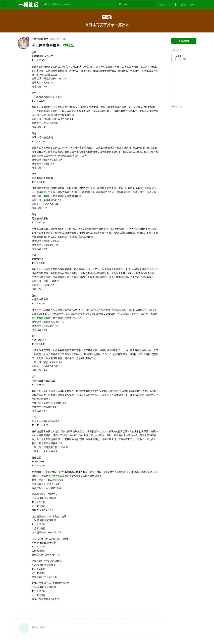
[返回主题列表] (4, 4)
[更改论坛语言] (165, 5)
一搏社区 (67, 45)
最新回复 (176, 106)
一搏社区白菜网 (42, 318)
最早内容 (176, 50)
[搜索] (136, 4)
